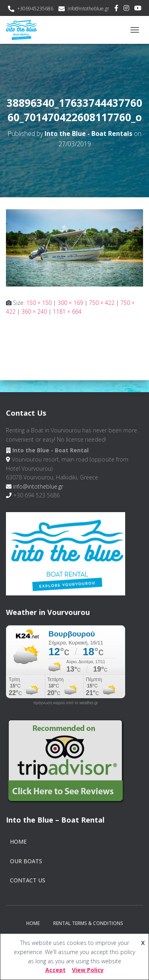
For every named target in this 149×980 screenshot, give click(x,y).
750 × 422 (102, 303)
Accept (55, 970)
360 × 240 (34, 311)
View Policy (88, 970)
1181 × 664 (67, 311)
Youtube (138, 9)
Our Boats (26, 861)
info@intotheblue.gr (88, 9)
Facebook (116, 9)
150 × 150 (39, 303)
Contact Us (28, 880)
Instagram (126, 9)
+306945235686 (35, 9)
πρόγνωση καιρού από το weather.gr (66, 703)
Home (18, 842)
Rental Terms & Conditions (88, 923)
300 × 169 (70, 303)
